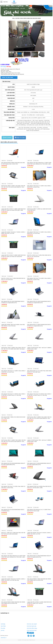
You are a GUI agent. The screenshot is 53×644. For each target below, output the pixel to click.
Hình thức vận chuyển (32, 624)
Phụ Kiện (3, 628)
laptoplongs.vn (4, 638)
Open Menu (1, 2)
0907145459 (7, 138)
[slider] (4, 167)
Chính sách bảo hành (32, 630)
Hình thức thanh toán (32, 626)
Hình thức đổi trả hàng (32, 628)
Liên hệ (3, 630)
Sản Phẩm (3, 626)
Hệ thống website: (4, 636)
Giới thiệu (3, 624)
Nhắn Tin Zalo (20, 138)
